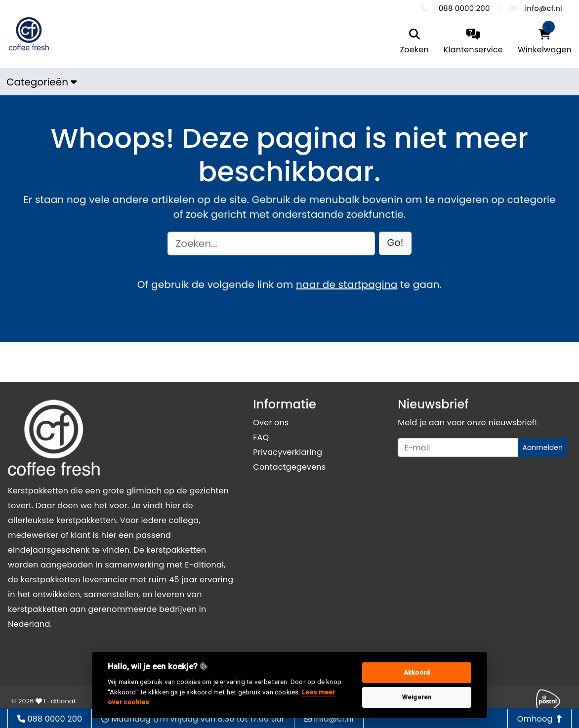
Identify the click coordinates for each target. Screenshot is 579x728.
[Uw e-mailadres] (458, 447)
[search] (414, 42)
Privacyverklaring (288, 452)
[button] (395, 243)
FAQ (261, 437)
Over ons (271, 423)
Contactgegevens (289, 467)
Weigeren (417, 697)
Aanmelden (542, 447)
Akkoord (417, 672)
